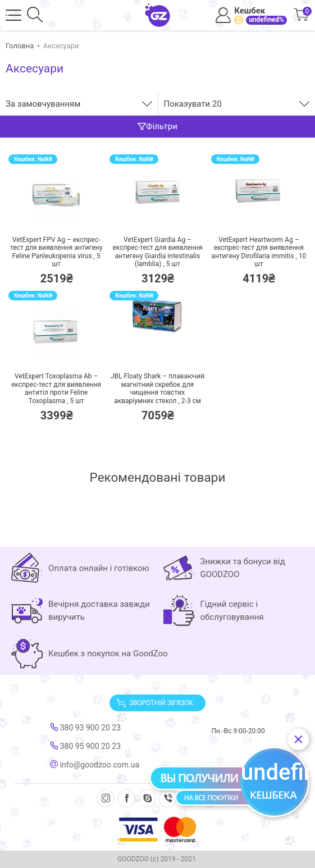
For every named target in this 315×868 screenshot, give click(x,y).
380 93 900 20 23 (85, 728)
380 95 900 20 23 (85, 746)
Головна (20, 46)
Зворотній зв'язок (154, 703)
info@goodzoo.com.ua (95, 765)
